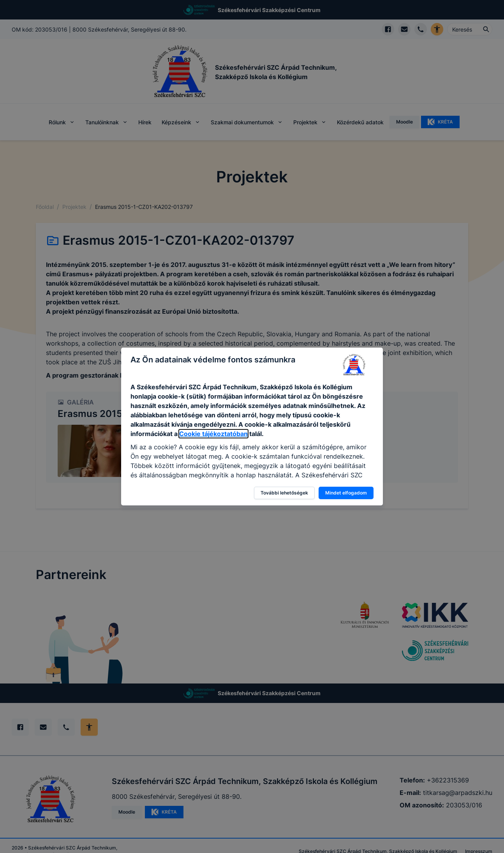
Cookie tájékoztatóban (213, 434)
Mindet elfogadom (346, 493)
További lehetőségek (284, 493)
